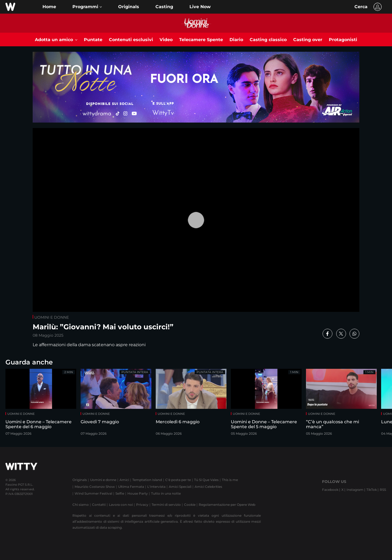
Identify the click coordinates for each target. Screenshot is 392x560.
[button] (87, 7)
